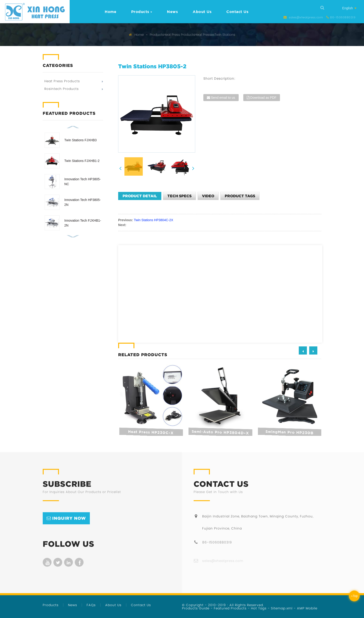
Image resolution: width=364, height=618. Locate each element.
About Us (202, 12)
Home (110, 12)
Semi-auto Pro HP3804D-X (219, 432)
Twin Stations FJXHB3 (80, 140)
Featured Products (230, 608)
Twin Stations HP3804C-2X (153, 220)
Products (142, 12)
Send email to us (223, 98)
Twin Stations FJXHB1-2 (82, 161)
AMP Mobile (307, 608)
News (172, 12)
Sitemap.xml (282, 608)
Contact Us (237, 12)
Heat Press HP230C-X (150, 432)
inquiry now (69, 526)
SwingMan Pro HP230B (289, 432)
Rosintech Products (62, 89)
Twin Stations (225, 35)
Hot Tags (259, 608)
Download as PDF (263, 98)
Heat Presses (205, 35)
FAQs (91, 605)
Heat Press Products (179, 35)
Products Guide (196, 608)
